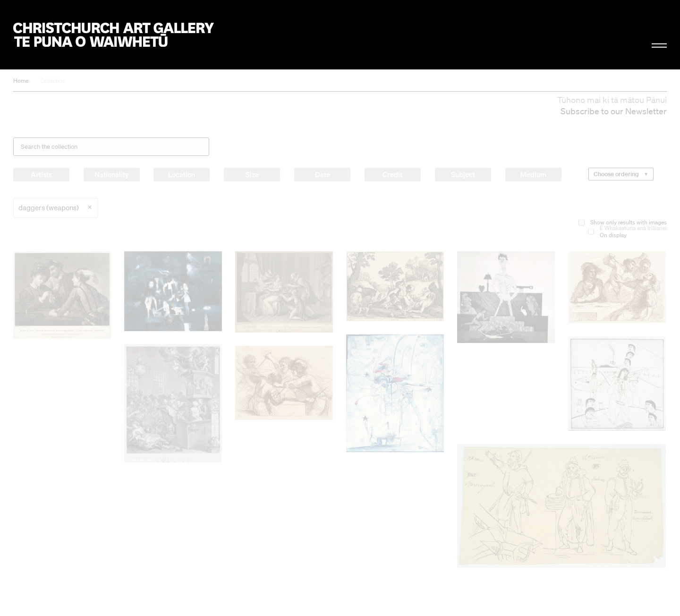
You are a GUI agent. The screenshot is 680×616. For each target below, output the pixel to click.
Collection (53, 81)
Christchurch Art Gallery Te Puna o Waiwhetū (114, 35)
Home (21, 81)
